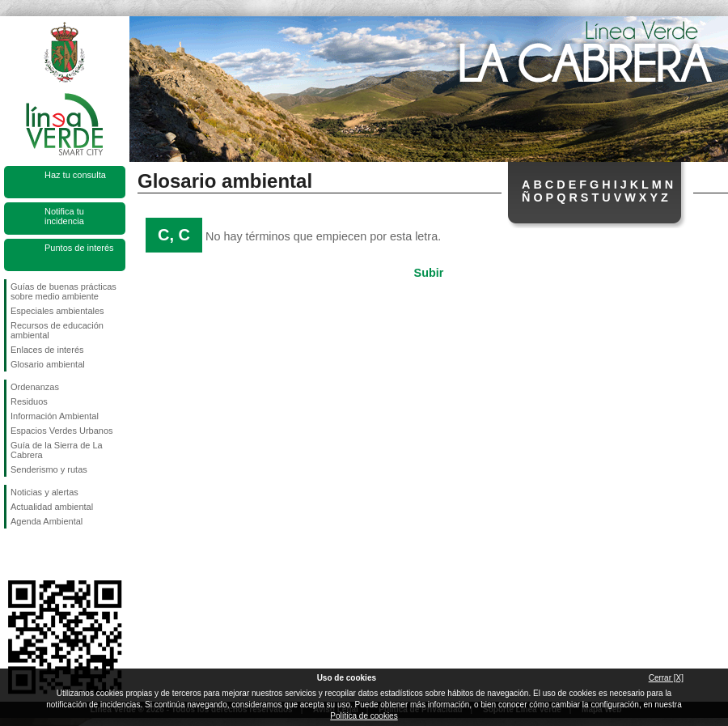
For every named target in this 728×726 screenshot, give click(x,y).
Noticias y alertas (44, 492)
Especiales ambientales (57, 311)
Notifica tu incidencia (64, 216)
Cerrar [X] (666, 678)
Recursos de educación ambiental (57, 330)
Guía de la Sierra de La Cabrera (57, 450)
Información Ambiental (55, 416)
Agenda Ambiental (47, 521)
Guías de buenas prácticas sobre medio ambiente (63, 291)
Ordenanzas (35, 387)
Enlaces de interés (47, 350)
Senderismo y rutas (49, 469)
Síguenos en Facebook (14, 554)
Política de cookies (364, 716)
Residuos (29, 401)
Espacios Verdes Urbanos (62, 431)
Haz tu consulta (75, 175)
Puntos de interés (79, 248)
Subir (429, 273)
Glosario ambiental (48, 364)
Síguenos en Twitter (40, 554)
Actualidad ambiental (52, 507)
